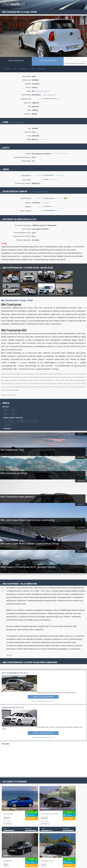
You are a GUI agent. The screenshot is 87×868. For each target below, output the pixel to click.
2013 (6, 414)
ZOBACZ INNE (36, 701)
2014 (13, 414)
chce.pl (14, 3)
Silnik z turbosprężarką (17, 123)
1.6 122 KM (9, 421)
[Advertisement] (19, 760)
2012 (13, 410)
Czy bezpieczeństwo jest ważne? (39, 192)
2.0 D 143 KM (33, 421)
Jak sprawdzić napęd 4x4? (43, 91)
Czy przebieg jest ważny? (49, 95)
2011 (6, 410)
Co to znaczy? (45, 203)
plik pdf (9, 655)
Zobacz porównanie (16, 61)
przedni (8, 425)
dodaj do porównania (48, 61)
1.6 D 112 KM (21, 421)
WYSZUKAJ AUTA (49, 701)
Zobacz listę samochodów (43, 697)
